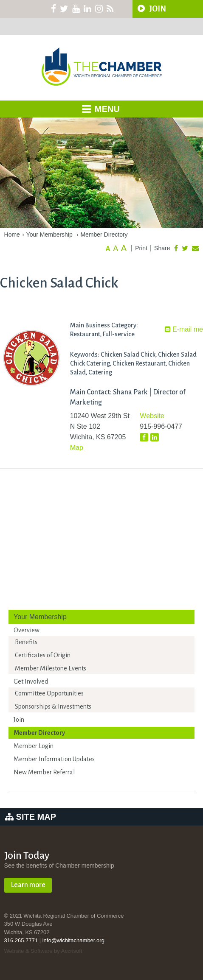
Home (12, 235)
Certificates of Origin (43, 655)
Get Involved (31, 681)
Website (152, 416)
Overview (27, 630)
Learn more (28, 885)
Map (77, 448)
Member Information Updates (54, 759)
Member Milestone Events (51, 668)
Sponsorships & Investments (53, 706)
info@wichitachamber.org (73, 940)
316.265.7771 (21, 940)
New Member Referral (44, 772)
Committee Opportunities (49, 693)
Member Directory (104, 235)
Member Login (34, 746)
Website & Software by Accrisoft (43, 951)
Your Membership (49, 235)
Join (19, 720)
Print (141, 248)
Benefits (26, 642)
